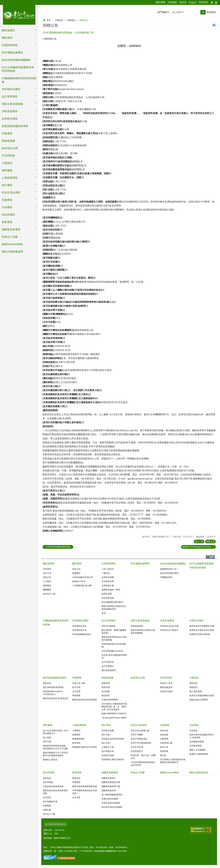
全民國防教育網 (197, 742)
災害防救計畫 (108, 586)
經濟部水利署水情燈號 (200, 634)
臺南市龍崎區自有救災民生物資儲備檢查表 (114, 608)
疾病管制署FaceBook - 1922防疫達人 (53, 693)
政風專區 (76, 735)
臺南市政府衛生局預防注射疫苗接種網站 (143, 632)
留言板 (163, 755)
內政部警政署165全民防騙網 (114, 645)
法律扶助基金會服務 (111, 803)
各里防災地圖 (108, 577)
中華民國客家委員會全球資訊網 (85, 792)
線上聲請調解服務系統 (112, 795)
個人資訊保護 (196, 691)
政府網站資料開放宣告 (56, 824)
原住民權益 (48, 782)
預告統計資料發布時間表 (113, 739)
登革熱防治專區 (80, 621)
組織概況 (76, 573)
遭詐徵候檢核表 (109, 670)
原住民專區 (49, 773)
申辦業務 (76, 696)
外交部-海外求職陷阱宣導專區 (114, 656)
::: (3, 2)
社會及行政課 (166, 691)
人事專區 (76, 731)
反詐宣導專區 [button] (10, 97)
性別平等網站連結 (139, 739)
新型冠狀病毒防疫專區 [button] (15, 126)
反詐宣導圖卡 (108, 666)
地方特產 (106, 691)
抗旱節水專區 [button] (10, 119)
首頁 (49, 20)
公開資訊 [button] (7, 163)
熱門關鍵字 (163, 12)
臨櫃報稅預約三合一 (169, 569)
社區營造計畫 (166, 743)
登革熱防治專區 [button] (11, 89)
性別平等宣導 (137, 747)
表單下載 (47, 742)
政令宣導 (76, 687)
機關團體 (47, 590)
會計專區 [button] (7, 185)
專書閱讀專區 (78, 739)
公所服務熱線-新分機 (82, 586)
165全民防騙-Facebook (112, 651)
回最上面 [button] (210, 542)
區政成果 (164, 735)
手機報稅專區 (166, 577)
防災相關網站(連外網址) (113, 602)
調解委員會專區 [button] (11, 229)
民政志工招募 (10, 237)
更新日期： (49, 830)
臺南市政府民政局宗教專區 (85, 700)
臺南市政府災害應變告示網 (202, 626)
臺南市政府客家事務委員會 (85, 786)
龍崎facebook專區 (12, 244)
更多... (104, 613)
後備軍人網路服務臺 (199, 754)
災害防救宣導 (108, 581)
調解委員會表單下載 (111, 786)
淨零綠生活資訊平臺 (169, 626)
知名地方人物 (49, 594)
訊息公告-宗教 (79, 683)
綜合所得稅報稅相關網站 (173, 564)
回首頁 (183, 2)
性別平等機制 (137, 735)
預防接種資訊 (137, 626)
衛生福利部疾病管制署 (53, 687)
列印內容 (214, 25)
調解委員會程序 (109, 790)
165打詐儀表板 (108, 626)
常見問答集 (166, 678)
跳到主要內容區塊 (2, 2)
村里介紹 (47, 577)
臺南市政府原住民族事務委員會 (55, 792)
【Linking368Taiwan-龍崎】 (114, 718)
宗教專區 (77, 678)
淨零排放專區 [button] (10, 111)
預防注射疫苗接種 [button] (12, 104)
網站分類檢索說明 (12, 252)
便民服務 (48, 725)
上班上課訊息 (108, 569)
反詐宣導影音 (108, 662)
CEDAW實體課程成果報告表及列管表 (143, 764)
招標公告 (84, 20)
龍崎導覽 (106, 683)
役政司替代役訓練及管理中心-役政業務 (202, 736)
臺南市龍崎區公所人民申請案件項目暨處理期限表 (55, 754)
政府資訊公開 (10, 148)
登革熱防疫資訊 (79, 626)
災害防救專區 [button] (10, 45)
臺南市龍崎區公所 (19, 14)
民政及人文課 (166, 683)
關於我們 (77, 564)
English (193, 2)
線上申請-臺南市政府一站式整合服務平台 (56, 732)
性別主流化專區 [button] (11, 193)
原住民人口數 (49, 814)
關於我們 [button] (7, 38)
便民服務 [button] (7, 170)
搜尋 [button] (203, 12)
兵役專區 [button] (7, 207)
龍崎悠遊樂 (107, 678)
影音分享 (164, 747)
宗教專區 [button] (7, 133)
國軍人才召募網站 (198, 750)
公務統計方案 (108, 747)
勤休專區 (76, 743)
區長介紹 (76, 569)
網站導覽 (160, 2)
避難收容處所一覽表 (111, 590)
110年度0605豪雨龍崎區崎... (59, 547)
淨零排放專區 (167, 621)
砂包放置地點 (108, 598)
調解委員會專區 (110, 773)
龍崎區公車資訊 (50, 760)
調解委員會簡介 (109, 778)
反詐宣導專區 (109, 621)
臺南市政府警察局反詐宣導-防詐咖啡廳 (114, 638)
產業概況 (47, 586)
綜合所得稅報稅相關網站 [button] (16, 60)
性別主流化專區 (139, 725)
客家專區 (77, 773)
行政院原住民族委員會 (53, 786)
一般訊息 (106, 573)
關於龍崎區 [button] (8, 30)
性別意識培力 (137, 751)
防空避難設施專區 (12, 53)
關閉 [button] (212, 557)
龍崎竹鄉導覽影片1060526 (114, 714)
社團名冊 (47, 810)
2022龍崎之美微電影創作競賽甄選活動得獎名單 (173, 761)
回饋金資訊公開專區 (199, 700)
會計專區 (106, 725)
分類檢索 (172, 2)
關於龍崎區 (49, 564)
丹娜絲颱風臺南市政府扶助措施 (19, 80)
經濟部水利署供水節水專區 (202, 630)
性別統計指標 (108, 755)
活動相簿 (164, 739)
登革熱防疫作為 (79, 630)
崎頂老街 (106, 696)
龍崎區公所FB (79, 581)
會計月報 (106, 735)
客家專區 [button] (7, 222)
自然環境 (47, 569)
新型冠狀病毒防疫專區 (55, 678)
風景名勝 (106, 687)
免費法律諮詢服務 (110, 799)
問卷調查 (164, 751)
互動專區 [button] (7, 200)
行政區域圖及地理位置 (83, 577)
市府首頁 (203, 2)
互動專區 (165, 725)
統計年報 (106, 743)
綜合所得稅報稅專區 (169, 573)
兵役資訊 (193, 731)
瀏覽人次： (49, 834)
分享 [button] (212, 3)
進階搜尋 (211, 12)
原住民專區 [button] (8, 215)
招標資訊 (71, 20)
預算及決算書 (108, 731)
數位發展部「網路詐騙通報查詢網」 (114, 632)
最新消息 (193, 683)
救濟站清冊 (107, 594)
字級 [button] (216, 3)
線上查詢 (47, 737)
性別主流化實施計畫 (140, 731)
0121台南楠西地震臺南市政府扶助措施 (18, 69)
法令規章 (76, 691)
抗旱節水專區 (196, 621)
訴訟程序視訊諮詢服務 (112, 807)
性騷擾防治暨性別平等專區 (85, 747)
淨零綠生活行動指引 (169, 630)
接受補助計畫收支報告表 (113, 759)
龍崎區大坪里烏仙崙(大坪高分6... (198, 547)
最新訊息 (47, 683)
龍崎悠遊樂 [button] (8, 141)
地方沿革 (47, 573)
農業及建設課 (166, 687)
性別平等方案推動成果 (141, 743)
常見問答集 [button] (8, 156)
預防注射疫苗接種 (140, 621)
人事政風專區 (79, 725)
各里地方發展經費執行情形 (202, 696)
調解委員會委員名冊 (111, 782)
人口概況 (47, 581)
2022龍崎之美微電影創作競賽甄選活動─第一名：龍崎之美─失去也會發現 (114, 707)
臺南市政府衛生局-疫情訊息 (56, 698)
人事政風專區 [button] (10, 178)
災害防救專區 (109, 564)
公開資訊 (59, 20)
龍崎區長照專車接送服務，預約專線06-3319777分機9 (55, 747)
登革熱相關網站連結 (81, 634)
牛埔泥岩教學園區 (110, 700)
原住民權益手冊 (50, 802)
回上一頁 (199, 542)
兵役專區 (194, 725)
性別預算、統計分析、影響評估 (143, 757)
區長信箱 (164, 731)
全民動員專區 (196, 746)
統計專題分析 (108, 751)
